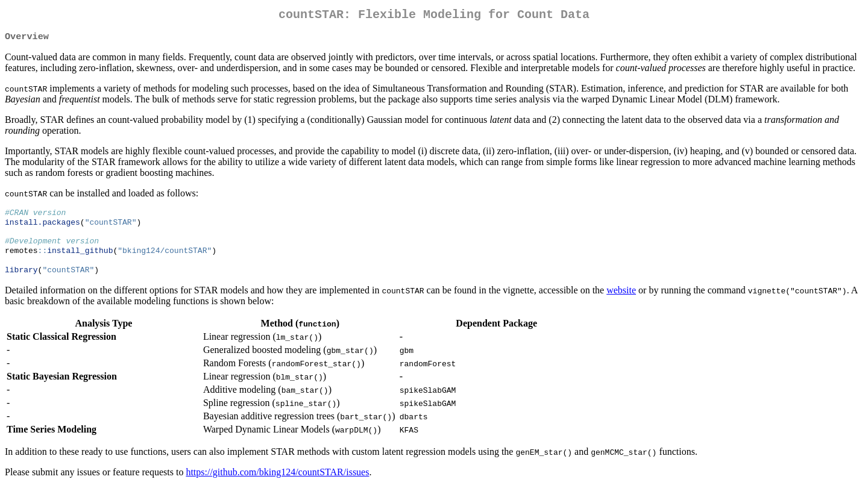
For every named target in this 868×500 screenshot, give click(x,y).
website (621, 303)
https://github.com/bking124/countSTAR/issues (277, 485)
